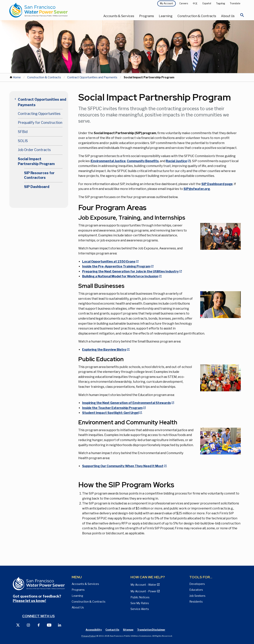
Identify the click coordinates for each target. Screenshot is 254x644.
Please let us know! (29, 601)
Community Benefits (143, 161)
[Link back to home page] (49, 10)
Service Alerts (140, 609)
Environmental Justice (108, 161)
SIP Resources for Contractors (39, 175)
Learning (166, 16)
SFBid (23, 132)
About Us (228, 16)
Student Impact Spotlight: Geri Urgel (110, 413)
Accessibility (94, 630)
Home (17, 77)
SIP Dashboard (37, 187)
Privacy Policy (88, 636)
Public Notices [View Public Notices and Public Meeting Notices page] (140, 597)
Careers (184, 3)
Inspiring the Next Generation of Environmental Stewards (127, 403)
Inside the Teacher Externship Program (112, 408)
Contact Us (112, 630)
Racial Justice (176, 161)
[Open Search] (242, 16)
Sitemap (128, 630)
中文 (195, 3)
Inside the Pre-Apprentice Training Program (116, 266)
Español (207, 3)
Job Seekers (197, 596)
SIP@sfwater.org (197, 189)
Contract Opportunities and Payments (92, 77)
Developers (197, 584)
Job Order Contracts (34, 150)
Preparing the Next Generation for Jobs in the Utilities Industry (130, 271)
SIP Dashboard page (217, 184)
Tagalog (221, 3)
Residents (196, 602)
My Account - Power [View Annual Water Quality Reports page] (144, 591)
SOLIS (23, 141)
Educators (196, 590)
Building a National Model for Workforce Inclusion (120, 276)
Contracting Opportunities (39, 114)
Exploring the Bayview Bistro (104, 350)
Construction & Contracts (197, 16)
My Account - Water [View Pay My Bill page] (143, 585)
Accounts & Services (119, 16)
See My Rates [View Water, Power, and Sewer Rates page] (140, 603)
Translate (235, 3)
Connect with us (38, 616)
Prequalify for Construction (40, 123)
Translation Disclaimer (151, 630)
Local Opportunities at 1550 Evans (109, 262)
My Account (167, 3)
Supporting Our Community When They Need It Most (123, 466)
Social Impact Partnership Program (36, 161)
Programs (147, 16)
